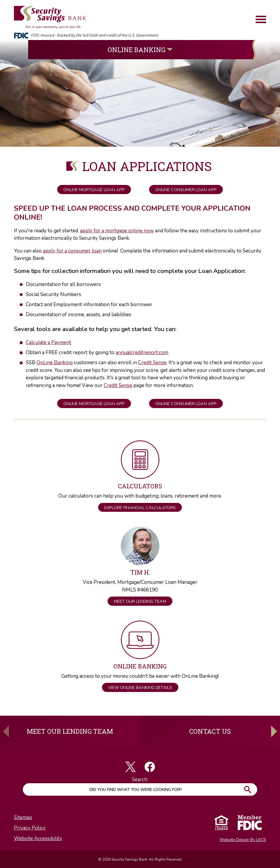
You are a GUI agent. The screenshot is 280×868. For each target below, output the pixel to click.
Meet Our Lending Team (140, 601)
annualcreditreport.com (142, 353)
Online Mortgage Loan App (94, 190)
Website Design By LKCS (243, 840)
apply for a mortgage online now (117, 231)
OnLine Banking (55, 363)
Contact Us (210, 731)
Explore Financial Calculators (140, 508)
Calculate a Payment (48, 342)
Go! (247, 790)
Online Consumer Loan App (186, 190)
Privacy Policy (30, 828)
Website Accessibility (38, 839)
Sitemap (23, 817)
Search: (140, 780)
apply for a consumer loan (72, 251)
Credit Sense (152, 363)
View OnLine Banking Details (140, 688)
